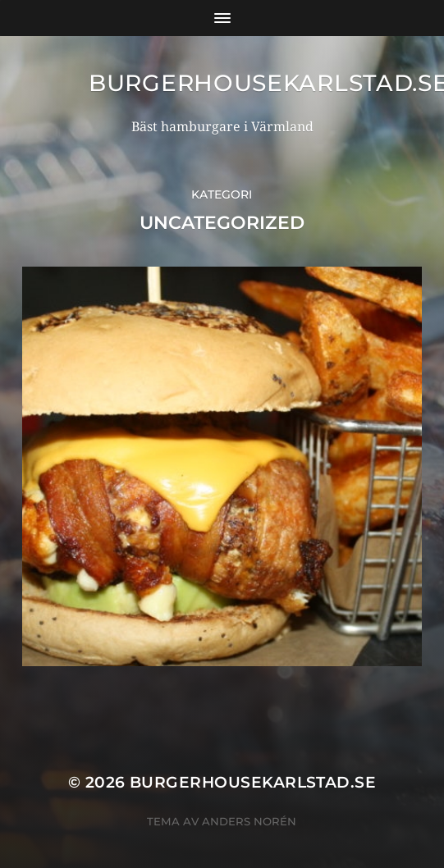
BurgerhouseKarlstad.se (253, 782)
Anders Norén (249, 821)
